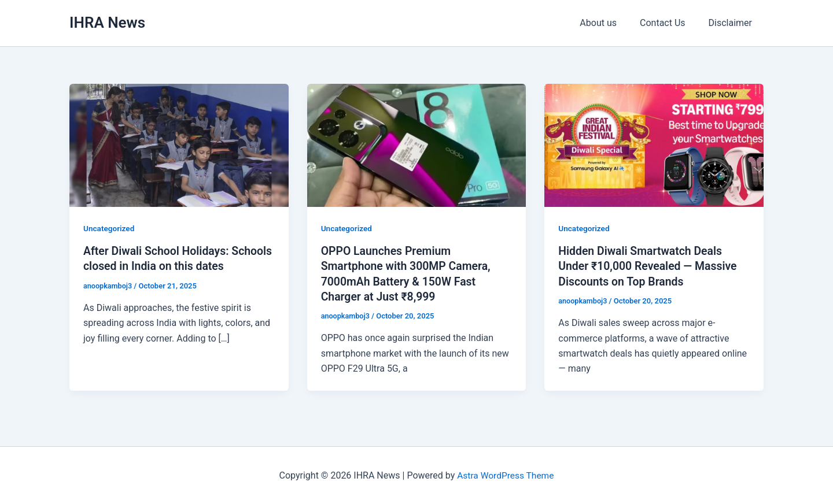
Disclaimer (733, 23)
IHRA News (107, 23)
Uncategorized (110, 228)
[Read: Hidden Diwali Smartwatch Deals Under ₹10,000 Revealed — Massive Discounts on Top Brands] (654, 145)
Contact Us (670, 23)
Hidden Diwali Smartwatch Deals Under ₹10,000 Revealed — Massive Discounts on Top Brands (650, 266)
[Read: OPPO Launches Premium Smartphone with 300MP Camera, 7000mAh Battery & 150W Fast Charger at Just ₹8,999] (417, 145)
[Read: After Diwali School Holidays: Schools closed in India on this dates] (179, 145)
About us (610, 23)
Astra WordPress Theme (506, 475)
